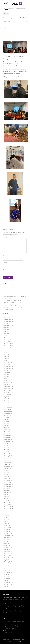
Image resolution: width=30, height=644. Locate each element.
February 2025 (8, 340)
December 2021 (8, 411)
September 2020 (9, 442)
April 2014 (7, 566)
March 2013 (7, 570)
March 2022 (7, 405)
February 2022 (8, 407)
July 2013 (7, 568)
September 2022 (9, 393)
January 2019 (8, 482)
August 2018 (7, 493)
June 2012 (7, 576)
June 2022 (7, 399)
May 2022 (7, 401)
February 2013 (8, 572)
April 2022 (7, 403)
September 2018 (9, 491)
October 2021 (8, 415)
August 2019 (7, 468)
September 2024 (9, 350)
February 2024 (8, 362)
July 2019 (7, 470)
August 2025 (7, 328)
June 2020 (7, 448)
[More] (5, 613)
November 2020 (8, 438)
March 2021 (7, 429)
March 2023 (7, 381)
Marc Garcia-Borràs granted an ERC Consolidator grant (13, 309)
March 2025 (7, 338)
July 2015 (7, 560)
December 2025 (8, 319)
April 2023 (7, 379)
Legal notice (19, 641)
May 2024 (7, 356)
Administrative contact (11, 631)
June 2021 (7, 423)
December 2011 (8, 578)
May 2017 (7, 521)
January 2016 (8, 550)
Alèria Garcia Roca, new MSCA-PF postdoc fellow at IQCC (15, 297)
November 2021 (8, 413)
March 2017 (7, 525)
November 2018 (8, 487)
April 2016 (7, 544)
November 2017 (8, 509)
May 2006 (7, 586)
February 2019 (8, 480)
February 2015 (8, 562)
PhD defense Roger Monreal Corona (14, 300)
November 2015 (8, 554)
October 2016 (8, 533)
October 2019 (8, 464)
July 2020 (7, 446)
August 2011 (7, 580)
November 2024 (8, 346)
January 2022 (8, 409)
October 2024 (8, 348)
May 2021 (7, 425)
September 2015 (9, 558)
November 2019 (8, 462)
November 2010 (8, 582)
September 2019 (9, 466)
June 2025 (7, 332)
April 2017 (7, 523)
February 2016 (8, 548)
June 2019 (7, 472)
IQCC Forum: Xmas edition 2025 (12, 306)
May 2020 (7, 450)
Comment (6, 238)
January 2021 (8, 434)
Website (5, 270)
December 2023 (8, 366)
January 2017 (8, 527)
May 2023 (7, 376)
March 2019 (7, 478)
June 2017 (7, 519)
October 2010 (8, 584)
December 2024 (8, 344)
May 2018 (7, 499)
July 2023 (7, 374)
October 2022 (8, 391)
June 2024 (7, 354)
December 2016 (8, 529)
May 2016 (7, 542)
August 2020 (7, 444)
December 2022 (8, 387)
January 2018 (8, 505)
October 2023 (8, 370)
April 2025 (7, 336)
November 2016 (8, 531)
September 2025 (9, 326)
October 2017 (8, 511)
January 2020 (8, 458)
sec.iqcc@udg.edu (9, 18)
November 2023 (8, 368)
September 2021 (9, 417)
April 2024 (7, 358)
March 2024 (7, 360)
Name (5, 256)
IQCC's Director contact (11, 633)
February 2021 (8, 431)
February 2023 (8, 383)
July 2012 (7, 574)
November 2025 (8, 321)
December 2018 (8, 484)
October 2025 (8, 324)
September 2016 (9, 535)
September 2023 (9, 372)
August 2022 (7, 395)
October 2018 (8, 489)
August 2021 (7, 419)
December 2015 (8, 552)
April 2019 (7, 476)
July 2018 (7, 495)
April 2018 (7, 501)
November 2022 (8, 389)
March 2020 (7, 454)
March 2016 (7, 546)
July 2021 (7, 421)
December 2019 (8, 460)
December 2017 (8, 507)
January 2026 (8, 317)
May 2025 (7, 334)
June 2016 (7, 539)
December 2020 (8, 436)
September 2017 (9, 513)
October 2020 (8, 440)
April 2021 (7, 427)
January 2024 (8, 364)
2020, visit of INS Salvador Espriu (14, 58)
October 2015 (8, 556)
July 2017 (7, 517)
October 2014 (8, 564)
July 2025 (7, 330)
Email (5, 263)
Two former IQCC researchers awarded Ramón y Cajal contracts (14, 303)
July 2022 (7, 397)
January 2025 (8, 342)
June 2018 (7, 497)
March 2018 (7, 503)
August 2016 (7, 537)
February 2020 (8, 456)
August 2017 (7, 515)
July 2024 (7, 352)
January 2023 (8, 385)
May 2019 (7, 474)
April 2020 (7, 452)
